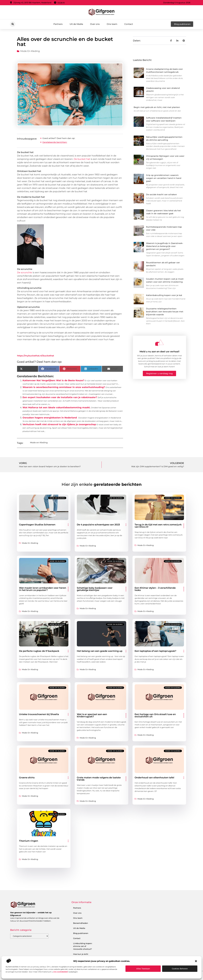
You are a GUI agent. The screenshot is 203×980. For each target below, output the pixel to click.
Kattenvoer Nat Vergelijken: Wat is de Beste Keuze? (53, 380)
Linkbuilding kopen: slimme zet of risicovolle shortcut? (83, 946)
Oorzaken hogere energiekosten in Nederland (50, 418)
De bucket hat (82, 159)
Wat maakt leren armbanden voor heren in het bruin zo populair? (43, 589)
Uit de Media (76, 24)
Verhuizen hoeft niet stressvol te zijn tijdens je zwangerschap (59, 424)
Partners (58, 24)
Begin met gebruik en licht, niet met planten (157, 107)
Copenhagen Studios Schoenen (37, 525)
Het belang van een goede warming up (100, 651)
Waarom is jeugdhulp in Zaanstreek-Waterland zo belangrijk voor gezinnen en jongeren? (165, 246)
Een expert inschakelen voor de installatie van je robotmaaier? (60, 397)
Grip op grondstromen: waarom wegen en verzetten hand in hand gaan (164, 178)
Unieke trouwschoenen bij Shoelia (39, 714)
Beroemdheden (81, 923)
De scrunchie (25, 272)
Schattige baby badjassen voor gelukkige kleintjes (95, 589)
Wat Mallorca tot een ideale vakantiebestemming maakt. (56, 407)
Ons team (112, 24)
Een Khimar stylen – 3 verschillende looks (155, 589)
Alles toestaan (143, 969)
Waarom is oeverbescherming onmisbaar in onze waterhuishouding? (64, 387)
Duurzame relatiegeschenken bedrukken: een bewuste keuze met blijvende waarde (165, 312)
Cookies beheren (180, 969)
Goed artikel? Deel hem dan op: (59, 138)
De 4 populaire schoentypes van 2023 (98, 525)
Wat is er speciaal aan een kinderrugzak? (92, 715)
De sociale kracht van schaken (161, 194)
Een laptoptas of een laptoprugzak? (155, 651)
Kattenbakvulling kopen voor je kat (164, 295)
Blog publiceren (81, 933)
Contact (129, 24)
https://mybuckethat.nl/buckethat (36, 356)
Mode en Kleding (30, 51)
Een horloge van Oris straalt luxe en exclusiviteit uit (155, 715)
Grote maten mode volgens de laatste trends (99, 779)
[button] (196, 961)
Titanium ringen (29, 841)
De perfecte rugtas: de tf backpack (39, 651)
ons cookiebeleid (60, 972)
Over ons (95, 24)
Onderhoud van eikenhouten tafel (154, 778)
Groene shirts (27, 778)
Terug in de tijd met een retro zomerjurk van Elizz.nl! (158, 526)
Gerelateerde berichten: (55, 142)
